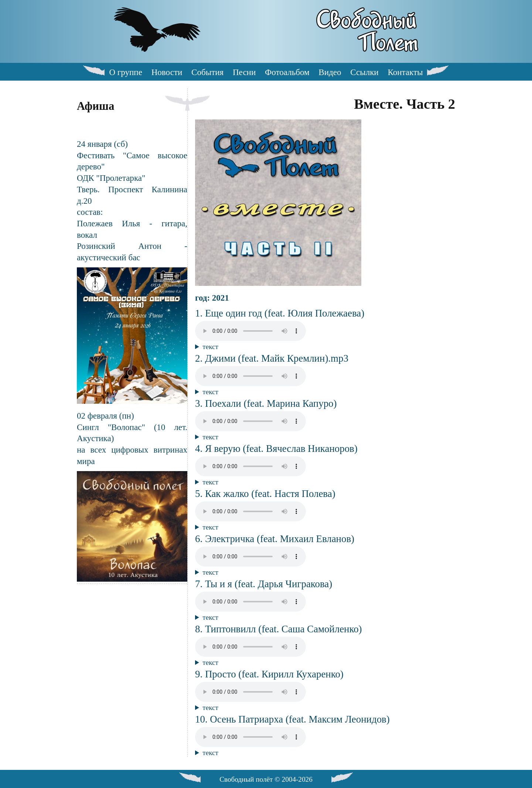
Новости (167, 72)
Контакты (405, 72)
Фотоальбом (287, 72)
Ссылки (364, 72)
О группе (125, 72)
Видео (330, 72)
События (207, 72)
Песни (244, 72)
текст (210, 347)
